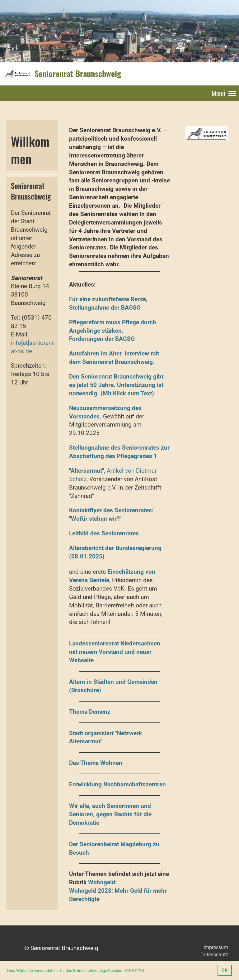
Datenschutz (214, 955)
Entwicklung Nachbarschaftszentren (117, 784)
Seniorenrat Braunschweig (78, 74)
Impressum (216, 947)
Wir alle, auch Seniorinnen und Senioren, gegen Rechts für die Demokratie (110, 814)
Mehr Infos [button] (135, 970)
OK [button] (225, 970)
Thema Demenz (90, 712)
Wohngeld (102, 882)
